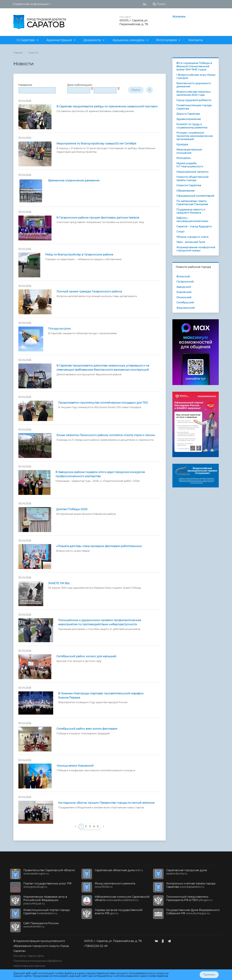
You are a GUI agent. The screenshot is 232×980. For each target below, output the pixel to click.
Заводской (184, 287)
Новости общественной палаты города (192, 179)
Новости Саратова (189, 185)
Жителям (179, 17)
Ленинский (184, 297)
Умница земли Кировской (75, 766)
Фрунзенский (185, 308)
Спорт (180, 232)
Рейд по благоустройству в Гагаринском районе (79, 255)
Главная (18, 53)
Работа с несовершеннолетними (192, 220)
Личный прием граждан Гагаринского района (89, 292)
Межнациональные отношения (189, 151)
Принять (209, 975)
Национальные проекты (192, 172)
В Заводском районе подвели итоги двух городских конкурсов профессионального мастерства (100, 474)
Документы (92, 40)
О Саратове (26, 40)
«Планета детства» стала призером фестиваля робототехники (99, 546)
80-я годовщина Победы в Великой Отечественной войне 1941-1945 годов (194, 66)
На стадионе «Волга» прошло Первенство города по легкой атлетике (106, 803)
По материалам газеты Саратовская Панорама (192, 203)
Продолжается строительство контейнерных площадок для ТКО (103, 403)
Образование (185, 191)
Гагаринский (185, 282)
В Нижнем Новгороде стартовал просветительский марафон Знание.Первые (101, 696)
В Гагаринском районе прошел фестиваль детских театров (98, 218)
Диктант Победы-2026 (72, 509)
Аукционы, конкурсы (129, 40)
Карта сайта (36, 956)
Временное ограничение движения (74, 181)
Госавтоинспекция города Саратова (194, 107)
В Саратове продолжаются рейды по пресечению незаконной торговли (107, 106)
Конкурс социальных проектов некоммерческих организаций (195, 136)
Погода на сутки (60, 329)
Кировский (184, 292)
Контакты (196, 40)
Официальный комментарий (195, 196)
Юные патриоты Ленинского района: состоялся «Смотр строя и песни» (106, 435)
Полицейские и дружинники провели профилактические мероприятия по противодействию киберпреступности (100, 622)
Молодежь (183, 158)
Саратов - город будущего (194, 226)
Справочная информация (31, 4)
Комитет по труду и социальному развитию (192, 126)
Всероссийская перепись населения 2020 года (193, 93)
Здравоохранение (189, 119)
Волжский (183, 276)
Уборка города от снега (192, 237)
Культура (182, 144)
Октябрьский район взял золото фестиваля (87, 729)
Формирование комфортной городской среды (196, 249)
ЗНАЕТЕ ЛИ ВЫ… (60, 583)
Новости (33, 53)
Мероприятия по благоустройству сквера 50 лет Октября (96, 144)
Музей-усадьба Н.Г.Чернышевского (190, 165)
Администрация (59, 40)
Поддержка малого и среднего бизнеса (191, 211)
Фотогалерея (167, 40)
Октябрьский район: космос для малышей (86, 656)
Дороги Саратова (188, 114)
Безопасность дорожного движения (194, 85)
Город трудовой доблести (194, 100)
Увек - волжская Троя (191, 242)
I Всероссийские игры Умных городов (196, 76)
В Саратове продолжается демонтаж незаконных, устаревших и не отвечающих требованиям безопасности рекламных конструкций (103, 368)
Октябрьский (185, 302)
